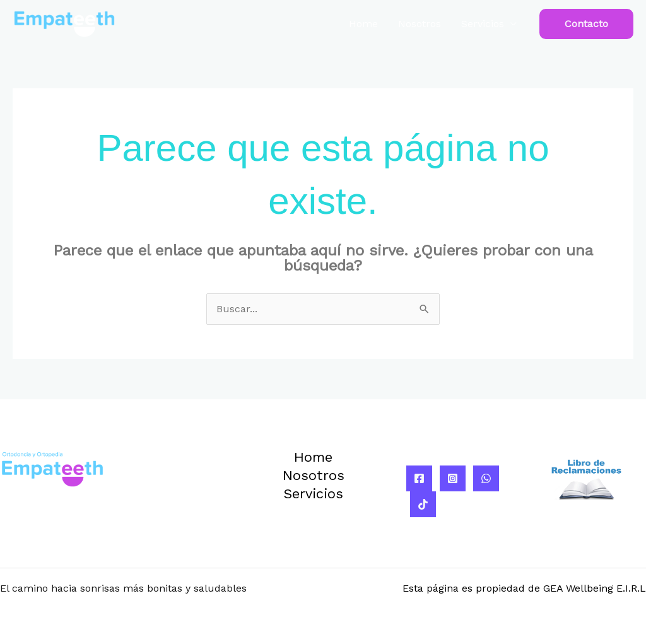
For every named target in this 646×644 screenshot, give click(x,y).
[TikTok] (423, 504)
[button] (586, 24)
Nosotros (420, 24)
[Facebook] (419, 478)
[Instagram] (453, 478)
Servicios (483, 24)
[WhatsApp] (486, 478)
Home (363, 24)
